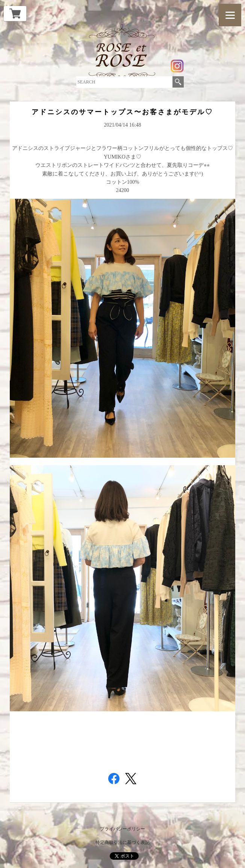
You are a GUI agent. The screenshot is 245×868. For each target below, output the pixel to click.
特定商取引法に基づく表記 (122, 842)
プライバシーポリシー (122, 829)
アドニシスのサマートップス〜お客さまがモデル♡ (122, 112)
